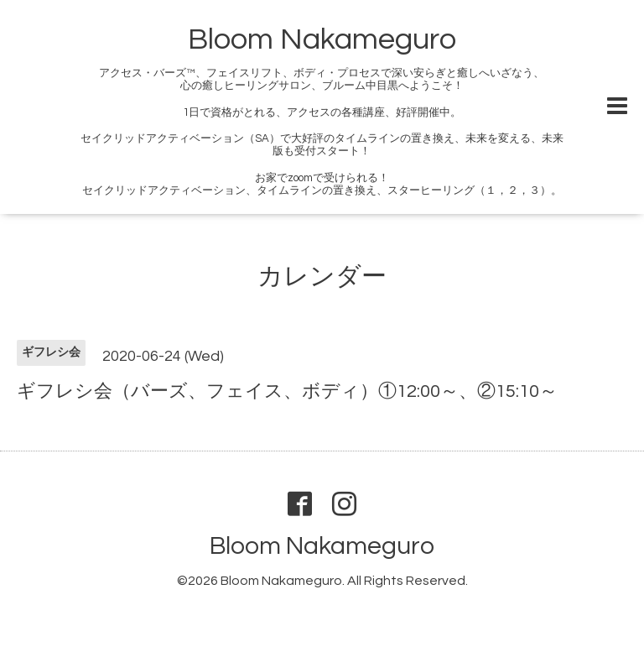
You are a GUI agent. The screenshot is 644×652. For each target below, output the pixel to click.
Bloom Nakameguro (322, 39)
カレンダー (322, 276)
